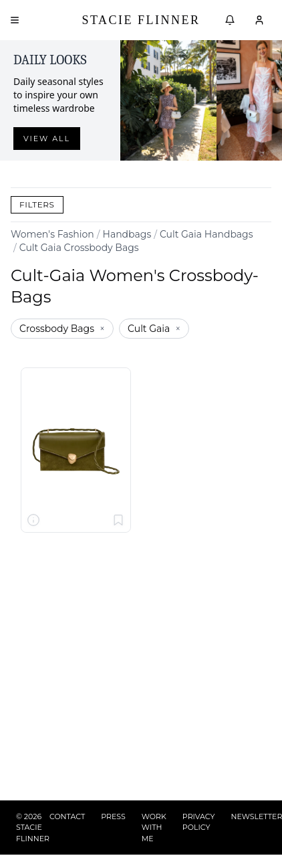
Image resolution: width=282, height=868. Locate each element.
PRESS (113, 816)
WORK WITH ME (154, 828)
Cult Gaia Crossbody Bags (79, 248)
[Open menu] (15, 20)
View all (47, 139)
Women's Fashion (52, 234)
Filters (37, 204)
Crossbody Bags (62, 329)
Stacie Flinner (141, 20)
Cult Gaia (154, 329)
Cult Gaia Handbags (206, 234)
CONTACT (67, 816)
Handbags (127, 234)
